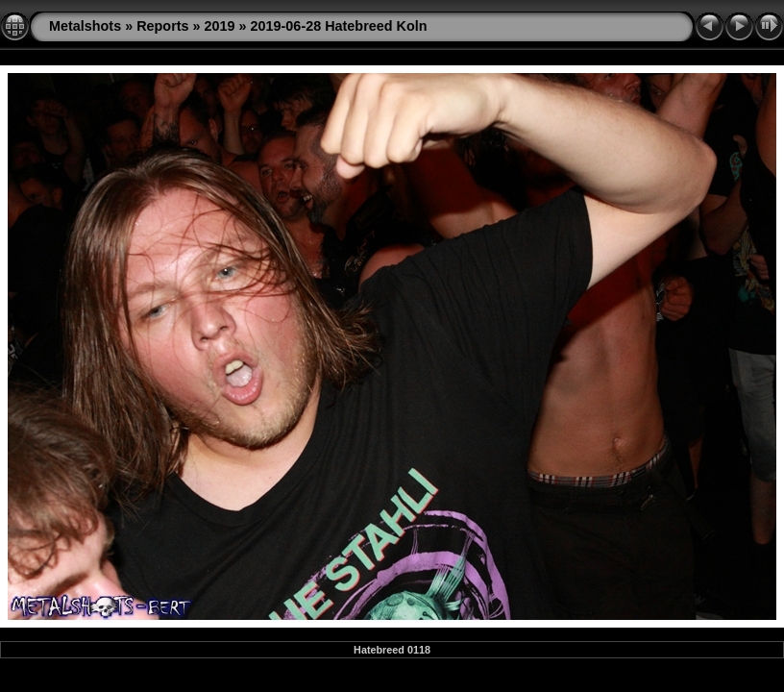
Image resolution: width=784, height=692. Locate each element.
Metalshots (85, 26)
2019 (220, 26)
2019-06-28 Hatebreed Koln (339, 26)
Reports (162, 26)
